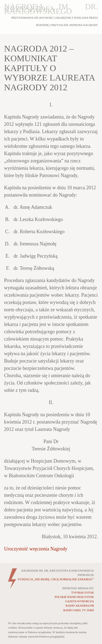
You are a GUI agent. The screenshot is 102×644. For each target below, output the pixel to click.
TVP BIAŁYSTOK (83, 592)
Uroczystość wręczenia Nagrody (36, 549)
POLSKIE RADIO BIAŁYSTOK (74, 597)
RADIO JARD (72, 610)
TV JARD (88, 610)
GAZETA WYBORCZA (80, 601)
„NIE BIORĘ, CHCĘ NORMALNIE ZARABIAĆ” (56, 579)
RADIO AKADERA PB (80, 605)
